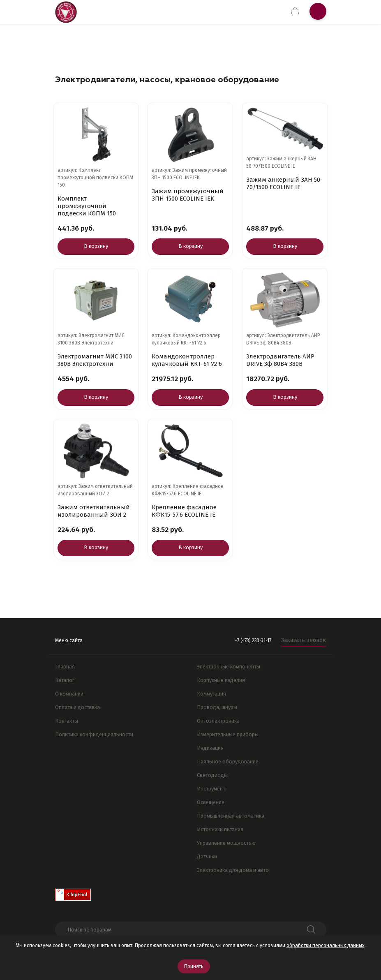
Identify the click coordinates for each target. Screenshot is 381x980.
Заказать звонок (304, 640)
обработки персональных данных (326, 945)
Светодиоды (212, 775)
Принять (194, 966)
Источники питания (220, 829)
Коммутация (211, 694)
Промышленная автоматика (231, 816)
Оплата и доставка (77, 707)
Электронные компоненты (229, 667)
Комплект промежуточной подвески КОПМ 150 (87, 206)
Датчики (207, 856)
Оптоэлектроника (218, 721)
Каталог (65, 680)
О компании (69, 694)
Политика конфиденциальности (94, 734)
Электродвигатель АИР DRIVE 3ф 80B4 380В (280, 360)
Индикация (210, 748)
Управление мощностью (226, 843)
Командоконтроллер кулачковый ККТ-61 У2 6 (187, 360)
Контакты (67, 721)
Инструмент (211, 789)
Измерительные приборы (228, 734)
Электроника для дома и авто (233, 870)
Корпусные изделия (221, 680)
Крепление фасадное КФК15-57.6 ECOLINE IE (184, 511)
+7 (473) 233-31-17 (253, 640)
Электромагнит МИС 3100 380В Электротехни (95, 360)
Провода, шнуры (217, 707)
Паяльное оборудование (228, 762)
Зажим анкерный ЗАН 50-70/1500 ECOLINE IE (284, 183)
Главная (65, 667)
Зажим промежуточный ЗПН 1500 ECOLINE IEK (188, 195)
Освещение (211, 802)
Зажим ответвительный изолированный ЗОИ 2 (94, 511)
